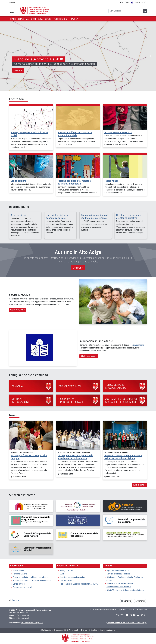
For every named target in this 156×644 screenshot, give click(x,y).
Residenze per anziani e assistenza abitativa (129, 216)
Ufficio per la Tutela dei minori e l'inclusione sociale (125, 579)
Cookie (93, 630)
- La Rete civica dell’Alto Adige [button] (126, 623)
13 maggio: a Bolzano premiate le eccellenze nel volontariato (75, 457)
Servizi (48, 19)
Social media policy (107, 630)
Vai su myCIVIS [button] (18, 310)
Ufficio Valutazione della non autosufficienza (125, 590)
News (74, 19)
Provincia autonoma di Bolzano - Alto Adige (33, 610)
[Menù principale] (12, 11)
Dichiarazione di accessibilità (53, 630)
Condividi (126, 601)
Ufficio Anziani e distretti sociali (120, 583)
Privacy (84, 630)
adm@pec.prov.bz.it (21, 618)
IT (121, 2)
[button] (5, 56)
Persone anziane (20, 574)
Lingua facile (138, 345)
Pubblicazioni (61, 19)
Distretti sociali (66, 581)
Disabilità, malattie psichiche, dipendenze (30, 577)
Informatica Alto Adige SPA (32, 623)
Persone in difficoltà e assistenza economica (32, 581)
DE (127, 2)
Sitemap (15, 600)
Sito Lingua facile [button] (89, 356)
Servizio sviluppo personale (118, 574)
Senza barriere (18, 181)
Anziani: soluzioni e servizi (118, 132)
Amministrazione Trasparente (103, 610)
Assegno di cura (34, 19)
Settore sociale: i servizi (23, 587)
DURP (62, 574)
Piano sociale (17, 19)
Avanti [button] (18, 70)
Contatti (122, 610)
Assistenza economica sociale (72, 577)
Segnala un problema (137, 610)
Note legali (73, 630)
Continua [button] (78, 268)
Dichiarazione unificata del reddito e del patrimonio (95, 216)
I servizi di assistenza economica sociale (57, 216)
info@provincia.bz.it (24, 615)
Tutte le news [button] (139, 485)
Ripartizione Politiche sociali (118, 570)
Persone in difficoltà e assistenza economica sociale (75, 134)
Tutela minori (111, 181)
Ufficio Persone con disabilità (119, 587)
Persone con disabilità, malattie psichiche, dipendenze (74, 182)
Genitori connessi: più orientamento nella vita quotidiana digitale (123, 457)
